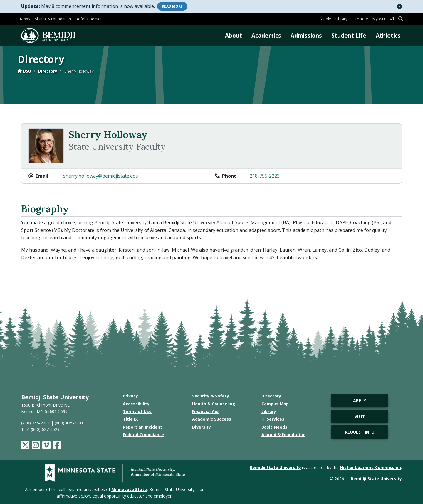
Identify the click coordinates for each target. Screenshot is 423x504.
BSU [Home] (24, 71)
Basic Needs (274, 427)
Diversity (202, 427)
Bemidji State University (55, 397)
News (25, 19)
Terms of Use (137, 411)
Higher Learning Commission (370, 467)
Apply (326, 19)
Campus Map (275, 404)
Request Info (360, 432)
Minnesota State (129, 489)
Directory (360, 19)
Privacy (130, 396)
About (234, 35)
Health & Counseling (214, 404)
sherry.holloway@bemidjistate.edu (101, 176)
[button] (399, 6)
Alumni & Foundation (53, 19)
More (172, 6)
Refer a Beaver (89, 19)
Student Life (349, 35)
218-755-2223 (265, 176)
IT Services (273, 419)
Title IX (130, 419)
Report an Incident (142, 427)
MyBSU (379, 19)
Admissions (306, 35)
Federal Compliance (143, 435)
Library (341, 19)
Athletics (388, 35)
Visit (360, 416)
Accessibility (136, 404)
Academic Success (212, 419)
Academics (266, 35)
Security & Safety (211, 396)
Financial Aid (205, 411)
